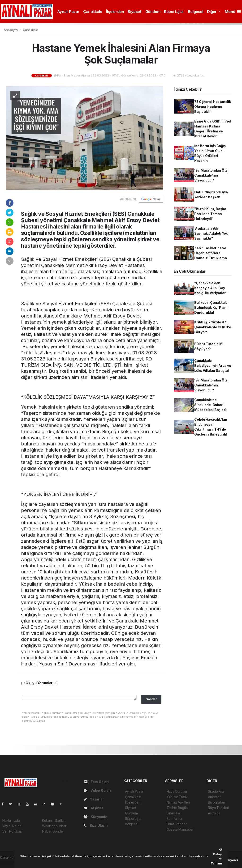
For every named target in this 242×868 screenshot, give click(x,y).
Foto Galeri (96, 782)
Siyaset (134, 12)
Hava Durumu (177, 791)
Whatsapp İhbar (54, 826)
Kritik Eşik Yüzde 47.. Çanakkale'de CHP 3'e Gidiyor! (213, 327)
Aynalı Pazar (68, 12)
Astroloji (214, 813)
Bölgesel (196, 12)
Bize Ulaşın (96, 825)
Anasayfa (11, 30)
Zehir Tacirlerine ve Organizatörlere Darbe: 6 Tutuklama (211, 253)
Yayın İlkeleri (12, 826)
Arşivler (93, 808)
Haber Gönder (53, 831)
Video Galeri (97, 790)
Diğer (212, 12)
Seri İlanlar (175, 819)
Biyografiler (217, 802)
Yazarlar (94, 799)
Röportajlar (174, 12)
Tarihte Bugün (177, 808)
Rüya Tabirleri (218, 808)
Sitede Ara (216, 791)
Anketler (214, 797)
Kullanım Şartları (54, 820)
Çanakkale (93, 12)
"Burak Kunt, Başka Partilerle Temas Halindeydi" (210, 214)
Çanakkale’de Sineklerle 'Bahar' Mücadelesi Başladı (210, 405)
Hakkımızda (11, 820)
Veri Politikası (12, 831)
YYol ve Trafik (177, 797)
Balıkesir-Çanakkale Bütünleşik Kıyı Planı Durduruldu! (211, 307)
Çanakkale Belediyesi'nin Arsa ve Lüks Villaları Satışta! (213, 366)
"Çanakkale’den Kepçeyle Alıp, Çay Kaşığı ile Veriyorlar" (211, 288)
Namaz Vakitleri (178, 802)
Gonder (151, 699)
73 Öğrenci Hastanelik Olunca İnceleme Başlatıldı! (213, 107)
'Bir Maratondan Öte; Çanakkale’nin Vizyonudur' (211, 175)
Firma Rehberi (177, 824)
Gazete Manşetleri (180, 829)
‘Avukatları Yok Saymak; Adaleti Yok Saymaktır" (211, 233)
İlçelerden (115, 12)
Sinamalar (174, 813)
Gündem (153, 12)
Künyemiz (95, 817)
